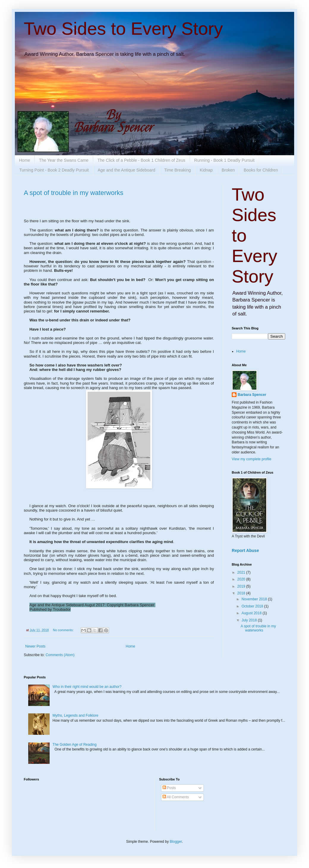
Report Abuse (245, 550)
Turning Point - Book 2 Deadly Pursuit (54, 170)
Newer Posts (35, 646)
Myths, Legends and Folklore (75, 715)
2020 (242, 579)
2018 (242, 593)
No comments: (64, 630)
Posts (169, 788)
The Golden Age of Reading (75, 745)
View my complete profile (252, 459)
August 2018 (252, 613)
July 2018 (250, 620)
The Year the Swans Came (64, 160)
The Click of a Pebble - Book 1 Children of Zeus (141, 160)
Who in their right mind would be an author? (87, 687)
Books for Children (261, 170)
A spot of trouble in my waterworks (74, 193)
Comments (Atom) (60, 655)
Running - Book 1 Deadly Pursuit (224, 160)
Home (25, 160)
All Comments (176, 797)
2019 (242, 586)
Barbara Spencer (252, 395)
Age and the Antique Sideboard (127, 170)
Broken (228, 170)
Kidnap (206, 170)
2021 (242, 572)
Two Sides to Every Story (123, 29)
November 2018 (255, 599)
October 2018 (253, 606)
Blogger (176, 842)
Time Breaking (178, 170)
